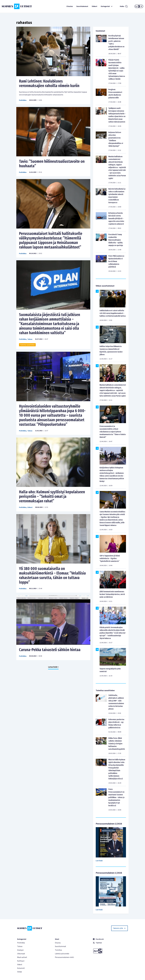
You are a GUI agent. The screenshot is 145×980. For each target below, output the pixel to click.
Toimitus (58, 950)
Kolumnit (21, 968)
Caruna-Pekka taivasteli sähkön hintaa (50, 650)
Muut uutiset (22, 957)
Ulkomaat (21, 954)
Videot (94, 6)
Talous (30, 339)
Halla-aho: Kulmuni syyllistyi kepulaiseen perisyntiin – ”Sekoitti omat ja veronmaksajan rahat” (52, 496)
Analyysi (20, 950)
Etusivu (70, 6)
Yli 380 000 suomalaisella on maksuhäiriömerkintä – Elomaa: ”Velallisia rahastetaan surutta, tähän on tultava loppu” (52, 575)
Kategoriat (107, 6)
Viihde (20, 972)
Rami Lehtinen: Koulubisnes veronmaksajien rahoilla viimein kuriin (49, 83)
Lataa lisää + (53, 667)
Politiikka (23, 100)
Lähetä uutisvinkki (62, 954)
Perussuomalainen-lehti (64, 957)
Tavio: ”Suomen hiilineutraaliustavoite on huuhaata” (52, 164)
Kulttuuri (21, 961)
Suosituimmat (82, 6)
